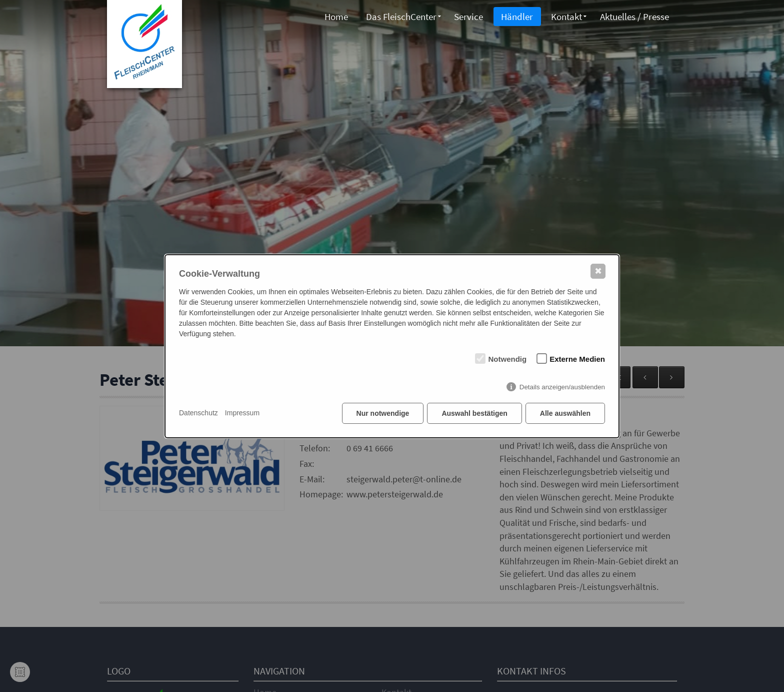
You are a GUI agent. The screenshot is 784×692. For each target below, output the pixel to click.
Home (334, 17)
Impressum (242, 413)
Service (467, 17)
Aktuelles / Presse (634, 17)
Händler (516, 17)
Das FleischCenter (399, 17)
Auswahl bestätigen (474, 413)
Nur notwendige (383, 413)
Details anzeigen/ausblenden (562, 387)
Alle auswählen (565, 413)
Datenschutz (198, 413)
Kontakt (566, 17)
